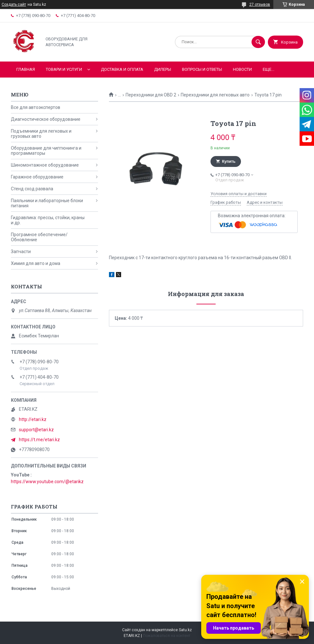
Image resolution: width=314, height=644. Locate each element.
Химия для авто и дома (36, 263)
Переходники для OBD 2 (151, 95)
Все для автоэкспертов (36, 107)
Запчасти (21, 252)
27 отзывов (260, 4)
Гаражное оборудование (37, 177)
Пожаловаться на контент (167, 636)
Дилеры (163, 69)
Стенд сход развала (32, 189)
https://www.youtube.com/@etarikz (47, 482)
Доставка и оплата (122, 69)
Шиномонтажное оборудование (45, 165)
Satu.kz (185, 630)
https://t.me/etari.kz (39, 440)
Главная (26, 69)
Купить (229, 161)
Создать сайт (14, 4)
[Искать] (258, 42)
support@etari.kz (36, 430)
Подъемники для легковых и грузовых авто (41, 134)
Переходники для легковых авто (215, 95)
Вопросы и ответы (202, 69)
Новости (242, 69)
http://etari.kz (33, 419)
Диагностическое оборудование (46, 119)
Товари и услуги (64, 69)
